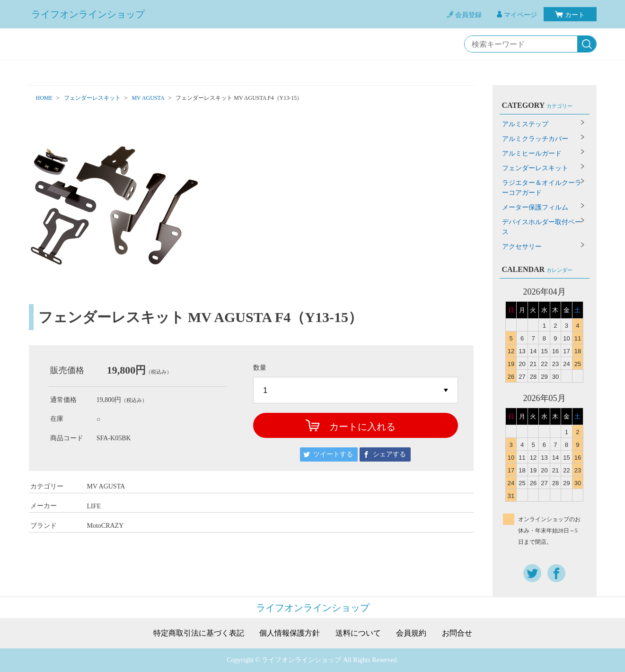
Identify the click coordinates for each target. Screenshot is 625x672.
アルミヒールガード (532, 153)
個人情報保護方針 (290, 633)
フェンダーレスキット (92, 98)
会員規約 (411, 633)
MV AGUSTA (148, 98)
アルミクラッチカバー (535, 139)
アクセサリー (522, 247)
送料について (358, 633)
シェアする (389, 454)
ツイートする (333, 454)
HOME (44, 98)
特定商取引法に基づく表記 (199, 633)
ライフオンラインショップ (88, 14)
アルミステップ (525, 124)
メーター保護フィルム (535, 207)
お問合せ (457, 633)
